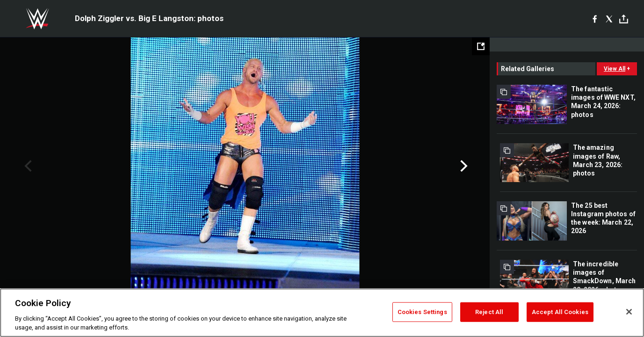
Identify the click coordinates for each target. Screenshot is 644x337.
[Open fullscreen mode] (481, 46)
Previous (27, 166)
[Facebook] (595, 19)
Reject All (489, 312)
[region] (322, 313)
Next (463, 166)
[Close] (629, 312)
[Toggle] (624, 19)
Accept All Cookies (560, 312)
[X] (609, 19)
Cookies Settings (422, 312)
